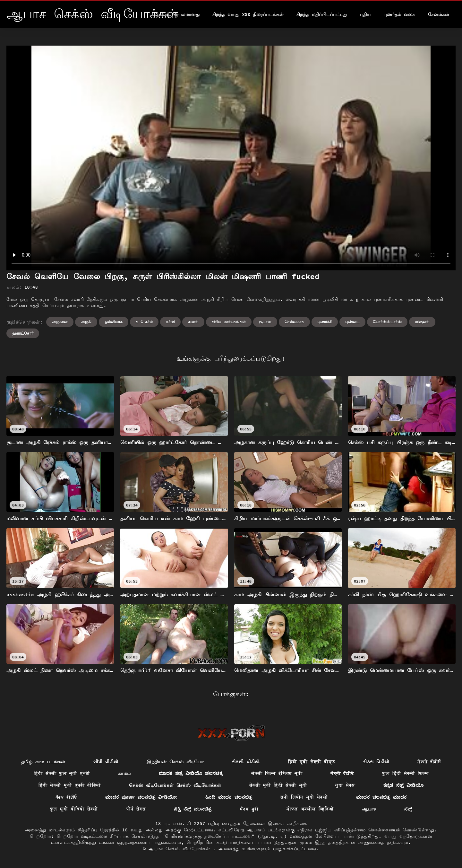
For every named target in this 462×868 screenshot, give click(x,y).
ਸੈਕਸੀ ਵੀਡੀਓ (429, 762)
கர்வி (170, 322)
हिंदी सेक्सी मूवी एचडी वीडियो (70, 785)
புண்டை (352, 322)
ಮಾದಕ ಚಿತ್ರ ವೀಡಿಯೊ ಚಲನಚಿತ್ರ (191, 773)
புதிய (365, 14)
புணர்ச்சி (325, 322)
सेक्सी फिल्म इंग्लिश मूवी (277, 773)
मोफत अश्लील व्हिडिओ (310, 809)
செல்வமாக (294, 322)
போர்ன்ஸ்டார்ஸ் (387, 322)
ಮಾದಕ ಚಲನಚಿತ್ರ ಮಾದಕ (381, 797)
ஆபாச (369, 809)
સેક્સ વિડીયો (376, 762)
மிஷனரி (422, 322)
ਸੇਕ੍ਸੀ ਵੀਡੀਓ (342, 773)
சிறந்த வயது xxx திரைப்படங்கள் (248, 14)
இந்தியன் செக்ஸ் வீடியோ (175, 762)
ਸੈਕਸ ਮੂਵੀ (249, 809)
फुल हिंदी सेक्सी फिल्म (405, 773)
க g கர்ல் (144, 322)
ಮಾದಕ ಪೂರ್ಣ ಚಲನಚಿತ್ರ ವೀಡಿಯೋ (141, 797)
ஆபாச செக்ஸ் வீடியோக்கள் (181, 849)
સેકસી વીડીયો (246, 762)
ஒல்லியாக (114, 322)
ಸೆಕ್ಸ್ (408, 809)
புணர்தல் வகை (399, 14)
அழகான (60, 322)
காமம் (124, 773)
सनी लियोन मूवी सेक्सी (304, 797)
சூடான (265, 322)
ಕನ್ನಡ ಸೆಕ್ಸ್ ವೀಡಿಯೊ (403, 785)
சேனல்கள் (439, 14)
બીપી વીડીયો (106, 762)
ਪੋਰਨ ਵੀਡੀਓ (66, 797)
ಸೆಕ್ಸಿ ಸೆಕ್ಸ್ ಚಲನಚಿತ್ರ (193, 809)
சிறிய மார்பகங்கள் (229, 322)
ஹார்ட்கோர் (23, 333)
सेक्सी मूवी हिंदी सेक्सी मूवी (278, 785)
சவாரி (193, 322)
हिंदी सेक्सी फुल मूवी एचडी (62, 773)
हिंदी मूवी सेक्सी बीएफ (312, 762)
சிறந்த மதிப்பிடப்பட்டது (322, 14)
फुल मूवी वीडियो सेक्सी (74, 809)
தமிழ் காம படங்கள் (43, 762)
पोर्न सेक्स (136, 809)
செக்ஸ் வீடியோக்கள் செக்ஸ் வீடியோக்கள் (175, 785)
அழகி (86, 322)
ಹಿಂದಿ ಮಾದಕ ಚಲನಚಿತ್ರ (229, 797)
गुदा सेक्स (345, 785)
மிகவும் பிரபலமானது (177, 14)
